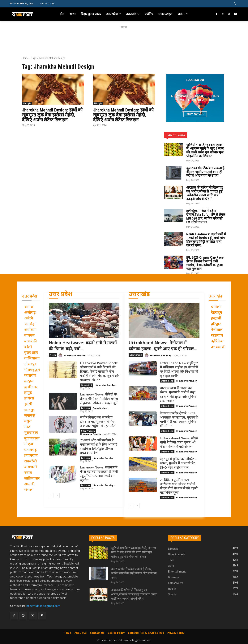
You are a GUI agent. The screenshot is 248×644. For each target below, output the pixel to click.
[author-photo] (61, 355)
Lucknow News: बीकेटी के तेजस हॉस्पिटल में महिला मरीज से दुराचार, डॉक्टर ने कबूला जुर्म (99, 399)
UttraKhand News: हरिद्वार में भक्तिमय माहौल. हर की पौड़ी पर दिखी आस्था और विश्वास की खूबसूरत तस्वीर (179, 370)
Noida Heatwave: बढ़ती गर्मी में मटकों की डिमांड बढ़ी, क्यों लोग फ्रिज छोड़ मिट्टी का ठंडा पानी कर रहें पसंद (206, 240)
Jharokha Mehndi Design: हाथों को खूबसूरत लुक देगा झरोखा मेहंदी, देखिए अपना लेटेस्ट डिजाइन (52, 115)
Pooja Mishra (100, 408)
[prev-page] (51, 495)
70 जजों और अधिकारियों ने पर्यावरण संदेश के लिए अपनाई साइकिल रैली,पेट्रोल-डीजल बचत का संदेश (99, 447)
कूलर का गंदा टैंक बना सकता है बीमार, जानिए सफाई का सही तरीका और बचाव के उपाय (205, 172)
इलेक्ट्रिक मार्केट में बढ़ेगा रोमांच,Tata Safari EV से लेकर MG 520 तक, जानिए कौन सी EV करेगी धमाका (206, 216)
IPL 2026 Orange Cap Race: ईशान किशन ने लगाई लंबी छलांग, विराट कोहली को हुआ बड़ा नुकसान (205, 263)
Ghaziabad (87, 385)
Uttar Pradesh (88, 431)
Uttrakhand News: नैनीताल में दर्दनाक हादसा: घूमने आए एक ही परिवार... (163, 346)
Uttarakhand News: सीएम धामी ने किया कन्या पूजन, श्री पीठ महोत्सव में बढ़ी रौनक (179, 443)
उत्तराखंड (139, 295)
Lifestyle (27, 103)
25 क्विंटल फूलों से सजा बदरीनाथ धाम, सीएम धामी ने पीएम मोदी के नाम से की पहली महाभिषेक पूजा (179, 486)
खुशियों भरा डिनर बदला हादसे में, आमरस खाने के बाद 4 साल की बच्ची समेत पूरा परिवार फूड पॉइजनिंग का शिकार (205, 150)
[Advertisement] (124, 38)
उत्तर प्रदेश (61, 295)
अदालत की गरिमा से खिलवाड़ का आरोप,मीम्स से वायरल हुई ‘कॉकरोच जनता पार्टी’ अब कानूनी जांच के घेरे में (205, 193)
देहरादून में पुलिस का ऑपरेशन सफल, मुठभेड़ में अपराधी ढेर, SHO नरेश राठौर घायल (178, 464)
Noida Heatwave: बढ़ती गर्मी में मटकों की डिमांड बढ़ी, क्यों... (83, 346)
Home (25, 58)
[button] (235, 4)
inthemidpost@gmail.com (43, 606)
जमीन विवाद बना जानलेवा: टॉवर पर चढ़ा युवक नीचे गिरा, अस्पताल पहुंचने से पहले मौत (98, 422)
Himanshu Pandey (74, 355)
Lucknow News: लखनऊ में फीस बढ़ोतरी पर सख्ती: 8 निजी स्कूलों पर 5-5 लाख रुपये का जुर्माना (99, 474)
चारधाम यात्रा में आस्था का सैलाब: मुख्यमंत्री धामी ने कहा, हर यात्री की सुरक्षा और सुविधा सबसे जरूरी (178, 395)
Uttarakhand (136, 355)
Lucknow (86, 408)
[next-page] (57, 495)
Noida (53, 355)
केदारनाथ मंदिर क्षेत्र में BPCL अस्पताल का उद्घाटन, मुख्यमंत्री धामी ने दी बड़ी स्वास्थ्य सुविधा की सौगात (179, 420)
